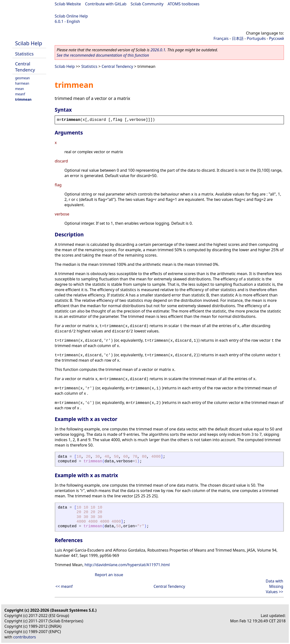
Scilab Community (147, 4)
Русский (277, 38)
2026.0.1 (158, 50)
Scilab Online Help (71, 16)
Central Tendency (25, 67)
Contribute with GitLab (106, 4)
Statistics (24, 54)
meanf (20, 94)
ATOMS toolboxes (184, 4)
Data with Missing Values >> (274, 586)
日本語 (238, 38)
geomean (22, 78)
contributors (25, 637)
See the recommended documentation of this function (103, 55)
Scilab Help (29, 43)
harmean (22, 83)
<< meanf (64, 586)
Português (256, 38)
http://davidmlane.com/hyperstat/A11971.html (127, 565)
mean (19, 89)
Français (221, 38)
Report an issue (109, 575)
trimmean (23, 99)
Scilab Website (68, 4)
